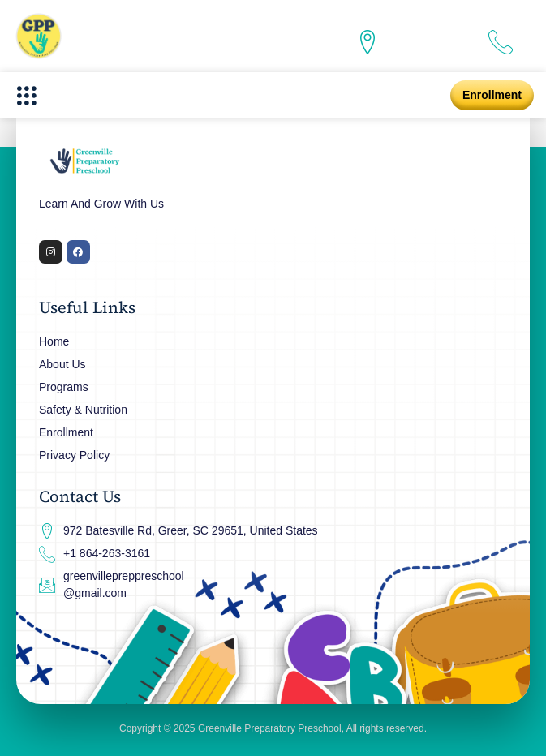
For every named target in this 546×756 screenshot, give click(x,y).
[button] (26, 95)
